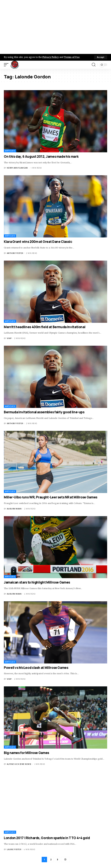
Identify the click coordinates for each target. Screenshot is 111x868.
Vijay (9, 338)
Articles (10, 151)
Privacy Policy (51, 57)
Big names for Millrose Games (27, 753)
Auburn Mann (14, 509)
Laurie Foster (14, 849)
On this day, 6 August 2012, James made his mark (41, 156)
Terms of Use (72, 57)
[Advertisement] (55, 27)
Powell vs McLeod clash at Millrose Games (36, 668)
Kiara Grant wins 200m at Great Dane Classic (38, 242)
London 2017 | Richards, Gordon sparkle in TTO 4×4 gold (47, 838)
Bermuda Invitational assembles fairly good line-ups (44, 412)
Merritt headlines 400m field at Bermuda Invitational (45, 327)
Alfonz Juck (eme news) (19, 764)
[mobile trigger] (7, 65)
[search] (94, 65)
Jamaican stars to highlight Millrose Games (37, 582)
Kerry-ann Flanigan (17, 168)
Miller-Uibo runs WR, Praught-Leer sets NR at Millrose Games (51, 497)
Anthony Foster (15, 253)
